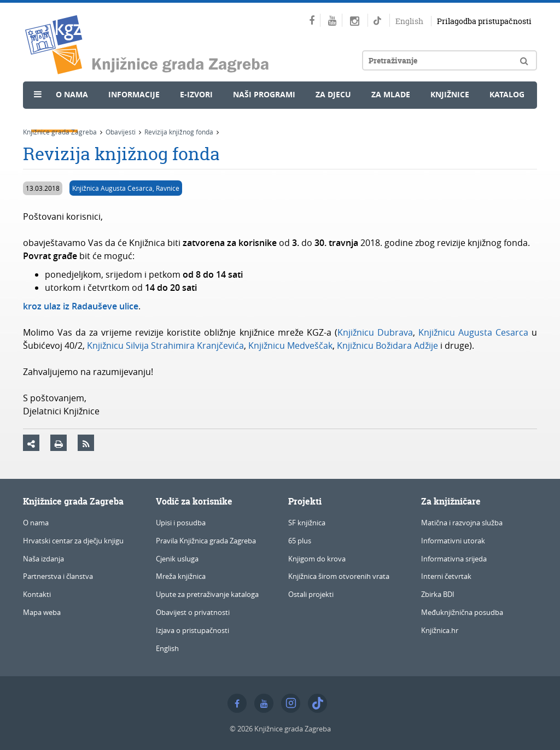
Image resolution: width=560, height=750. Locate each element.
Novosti (54, 118)
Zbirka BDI (438, 594)
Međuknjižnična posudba (462, 612)
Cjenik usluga (177, 559)
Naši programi (264, 94)
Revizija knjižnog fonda (179, 132)
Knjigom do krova (317, 559)
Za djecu (333, 94)
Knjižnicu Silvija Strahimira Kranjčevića (165, 345)
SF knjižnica (307, 523)
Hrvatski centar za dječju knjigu (73, 541)
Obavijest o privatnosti (193, 612)
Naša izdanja (43, 559)
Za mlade (391, 94)
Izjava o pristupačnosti (192, 630)
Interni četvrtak (446, 576)
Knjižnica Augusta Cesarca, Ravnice (126, 188)
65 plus (300, 541)
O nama (72, 94)
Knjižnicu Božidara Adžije (387, 345)
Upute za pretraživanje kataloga (207, 594)
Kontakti (37, 594)
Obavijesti (121, 132)
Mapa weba (42, 612)
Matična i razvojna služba (462, 523)
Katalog (507, 94)
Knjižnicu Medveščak (290, 345)
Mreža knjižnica (181, 576)
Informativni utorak (453, 541)
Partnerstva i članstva (58, 576)
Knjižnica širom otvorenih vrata (339, 576)
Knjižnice (450, 94)
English (409, 21)
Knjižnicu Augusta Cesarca (473, 332)
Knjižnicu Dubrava (375, 332)
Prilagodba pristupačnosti (484, 21)
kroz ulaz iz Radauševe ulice (81, 306)
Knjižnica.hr (440, 630)
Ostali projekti (311, 594)
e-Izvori (196, 94)
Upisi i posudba (181, 523)
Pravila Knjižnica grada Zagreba (206, 541)
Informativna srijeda (454, 559)
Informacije (134, 94)
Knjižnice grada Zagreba (60, 132)
